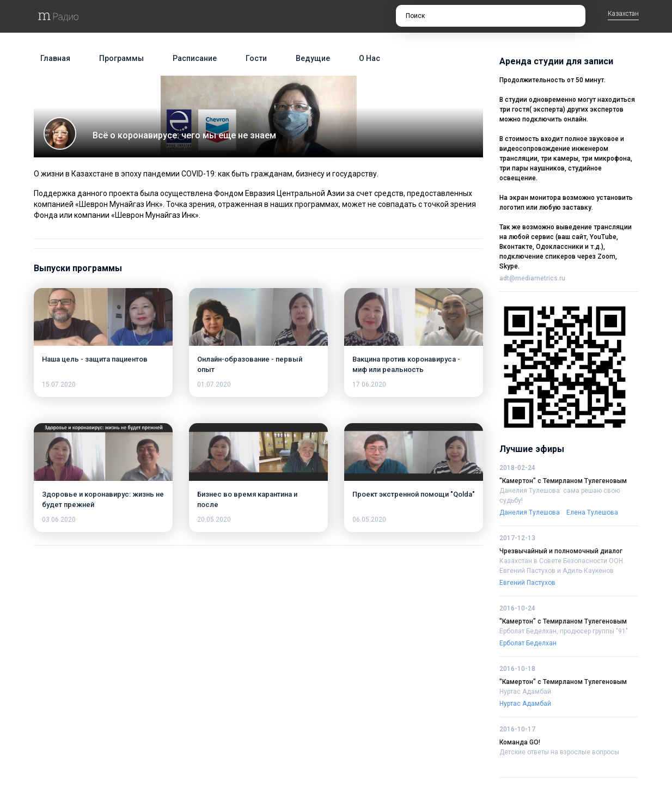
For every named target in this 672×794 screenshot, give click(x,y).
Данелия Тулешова (530, 512)
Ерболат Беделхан (528, 643)
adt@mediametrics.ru (532, 278)
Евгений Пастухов (527, 583)
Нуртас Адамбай (525, 692)
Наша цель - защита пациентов (95, 359)
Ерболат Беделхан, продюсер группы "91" (564, 631)
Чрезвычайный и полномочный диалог (561, 551)
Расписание (195, 58)
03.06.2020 (59, 520)
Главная (55, 58)
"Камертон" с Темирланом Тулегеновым (563, 481)
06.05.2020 (369, 520)
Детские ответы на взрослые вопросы (559, 752)
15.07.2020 (59, 384)
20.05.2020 (214, 520)
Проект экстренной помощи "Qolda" (414, 494)
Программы (121, 58)
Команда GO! (520, 742)
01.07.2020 (214, 384)
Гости (256, 58)
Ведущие (313, 58)
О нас (369, 58)
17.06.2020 (369, 384)
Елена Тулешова (592, 512)
